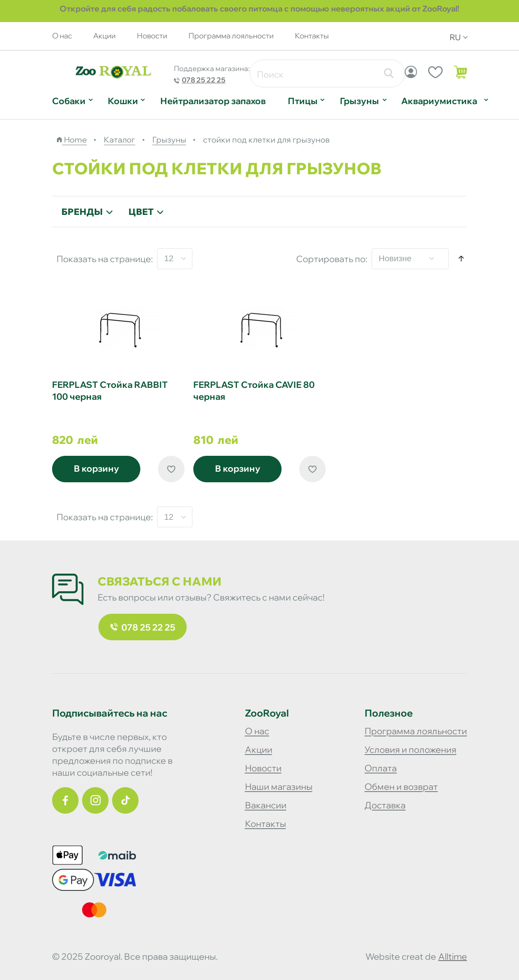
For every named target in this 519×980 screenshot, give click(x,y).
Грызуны (359, 101)
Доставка (385, 805)
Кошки (123, 101)
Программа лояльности (231, 36)
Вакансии (266, 805)
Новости (152, 36)
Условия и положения (410, 749)
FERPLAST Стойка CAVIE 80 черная (254, 390)
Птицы (303, 101)
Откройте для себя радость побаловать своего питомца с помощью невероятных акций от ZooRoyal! (259, 9)
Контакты (312, 36)
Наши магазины (279, 787)
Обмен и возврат (401, 787)
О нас (62, 36)
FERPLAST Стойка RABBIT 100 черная (110, 390)
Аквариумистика (439, 101)
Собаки (69, 101)
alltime (453, 956)
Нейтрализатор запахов (213, 101)
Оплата (381, 768)
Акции (104, 36)
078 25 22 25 (204, 80)
